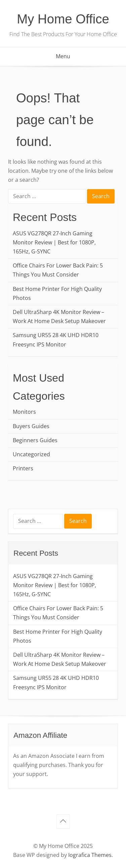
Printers (23, 468)
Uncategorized (31, 454)
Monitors (24, 412)
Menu (63, 56)
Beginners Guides (35, 440)
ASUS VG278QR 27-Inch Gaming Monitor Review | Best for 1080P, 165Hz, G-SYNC (54, 242)
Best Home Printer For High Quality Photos (57, 293)
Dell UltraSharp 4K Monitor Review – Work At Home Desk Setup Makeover (59, 317)
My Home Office (63, 19)
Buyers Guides (31, 426)
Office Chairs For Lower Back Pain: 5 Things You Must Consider (58, 270)
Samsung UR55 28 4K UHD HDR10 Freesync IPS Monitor (56, 340)
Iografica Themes (90, 855)
